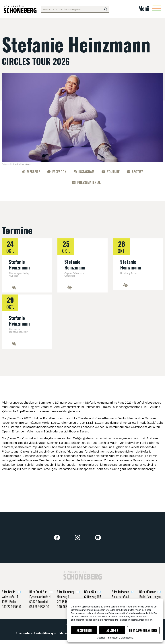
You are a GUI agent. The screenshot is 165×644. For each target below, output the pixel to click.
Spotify (137, 172)
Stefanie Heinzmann (19, 265)
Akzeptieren (84, 630)
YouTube (113, 172)
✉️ (11, 594)
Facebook (59, 172)
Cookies (101, 638)
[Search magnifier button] (106, 9)
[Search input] (72, 9)
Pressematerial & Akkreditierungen (36, 636)
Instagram (86, 172)
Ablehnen (112, 630)
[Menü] (157, 8)
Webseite (34, 172)
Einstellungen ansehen (143, 630)
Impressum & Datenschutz (120, 638)
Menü (144, 8)
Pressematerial (89, 182)
